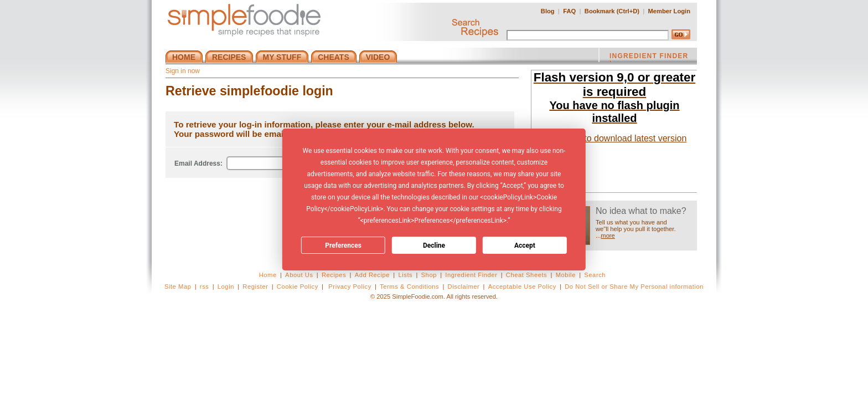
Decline (434, 245)
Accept (525, 245)
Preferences (343, 245)
